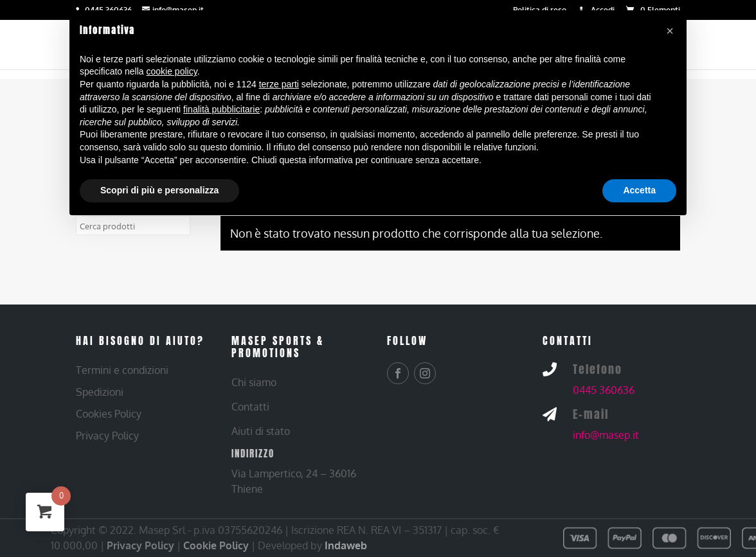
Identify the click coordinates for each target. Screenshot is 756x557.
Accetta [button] (639, 190)
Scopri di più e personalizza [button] (159, 190)
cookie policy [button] (172, 71)
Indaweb (346, 545)
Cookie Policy (216, 545)
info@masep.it (606, 435)
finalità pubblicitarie (221, 109)
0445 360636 (604, 390)
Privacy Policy (140, 545)
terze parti (279, 84)
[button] (670, 31)
